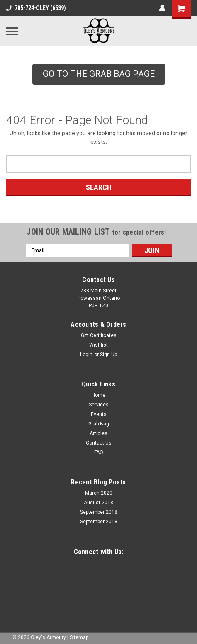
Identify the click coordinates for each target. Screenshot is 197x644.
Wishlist (98, 345)
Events (99, 414)
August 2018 (98, 503)
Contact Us (99, 443)
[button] (99, 74)
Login (86, 355)
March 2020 (99, 493)
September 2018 (99, 512)
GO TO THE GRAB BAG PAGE (99, 74)
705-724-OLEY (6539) (36, 8)
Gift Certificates (99, 335)
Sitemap (79, 637)
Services (99, 405)
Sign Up (108, 355)
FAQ (99, 452)
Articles (98, 433)
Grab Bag (99, 424)
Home (98, 395)
